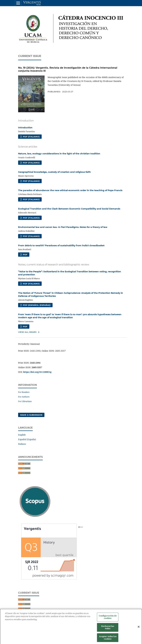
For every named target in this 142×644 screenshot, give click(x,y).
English (22, 435)
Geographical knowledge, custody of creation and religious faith (54, 172)
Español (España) (27, 439)
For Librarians (25, 401)
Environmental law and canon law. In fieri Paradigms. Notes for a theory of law (63, 227)
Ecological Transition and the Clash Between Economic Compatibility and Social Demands (69, 209)
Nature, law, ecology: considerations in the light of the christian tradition (59, 154)
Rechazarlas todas (108, 629)
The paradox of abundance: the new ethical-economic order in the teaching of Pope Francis (70, 190)
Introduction (25, 128)
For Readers (24, 392)
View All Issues (27, 332)
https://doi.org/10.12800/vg (37, 372)
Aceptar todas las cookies (108, 639)
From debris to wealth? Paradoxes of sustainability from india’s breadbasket (61, 246)
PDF (25, 255)
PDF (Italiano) (31, 137)
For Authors (24, 397)
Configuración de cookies (108, 618)
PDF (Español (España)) (36, 305)
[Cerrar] (139, 628)
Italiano (22, 444)
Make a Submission (31, 415)
